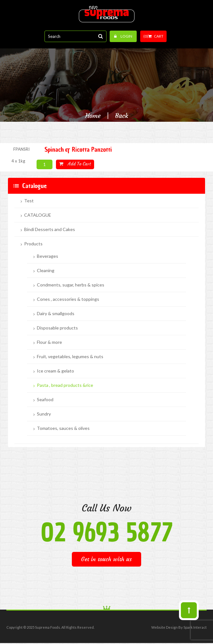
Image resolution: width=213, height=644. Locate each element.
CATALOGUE (38, 215)
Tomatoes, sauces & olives (63, 428)
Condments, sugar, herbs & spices (71, 285)
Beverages (48, 256)
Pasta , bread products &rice (65, 385)
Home (93, 116)
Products (33, 244)
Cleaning (46, 271)
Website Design (165, 627)
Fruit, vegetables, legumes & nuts (70, 357)
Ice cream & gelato (55, 371)
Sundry (44, 414)
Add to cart (75, 164)
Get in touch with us (106, 559)
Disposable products (57, 328)
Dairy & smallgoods (56, 314)
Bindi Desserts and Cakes (50, 229)
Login (123, 36)
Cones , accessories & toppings (68, 299)
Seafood (45, 400)
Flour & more (49, 342)
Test (29, 201)
